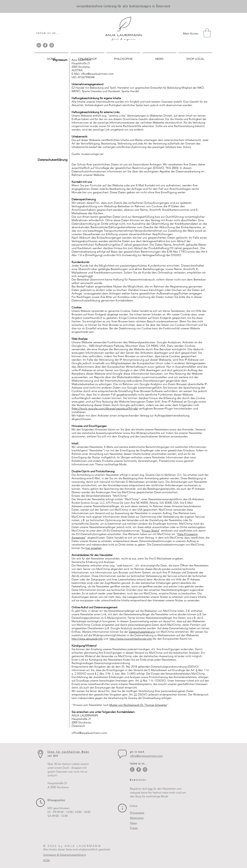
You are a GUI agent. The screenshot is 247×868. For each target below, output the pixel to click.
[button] (207, 33)
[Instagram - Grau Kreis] (52, 45)
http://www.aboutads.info (87, 639)
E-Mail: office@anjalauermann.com (93, 74)
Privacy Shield (150, 531)
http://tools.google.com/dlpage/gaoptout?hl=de (105, 408)
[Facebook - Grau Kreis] (45, 45)
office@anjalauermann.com (89, 733)
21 (136, 694)
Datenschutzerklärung (142, 632)
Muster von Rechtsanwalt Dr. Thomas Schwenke (138, 705)
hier (150, 789)
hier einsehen (93, 548)
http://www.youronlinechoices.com (131, 639)
